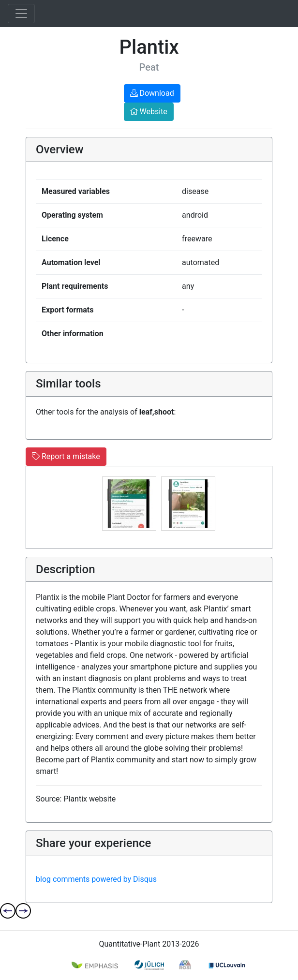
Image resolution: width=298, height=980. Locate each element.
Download (152, 93)
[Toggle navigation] (21, 14)
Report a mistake (66, 456)
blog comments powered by (96, 879)
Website (149, 111)
